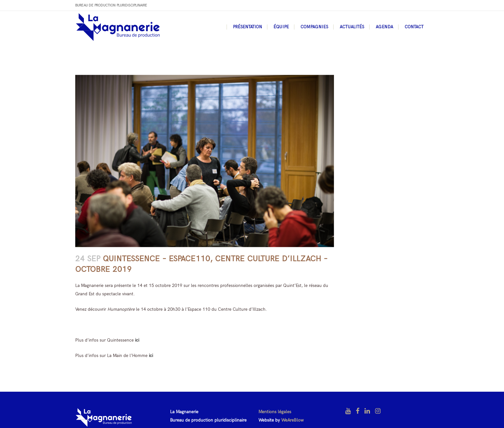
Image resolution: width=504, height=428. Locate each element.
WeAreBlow (292, 420)
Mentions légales (275, 412)
